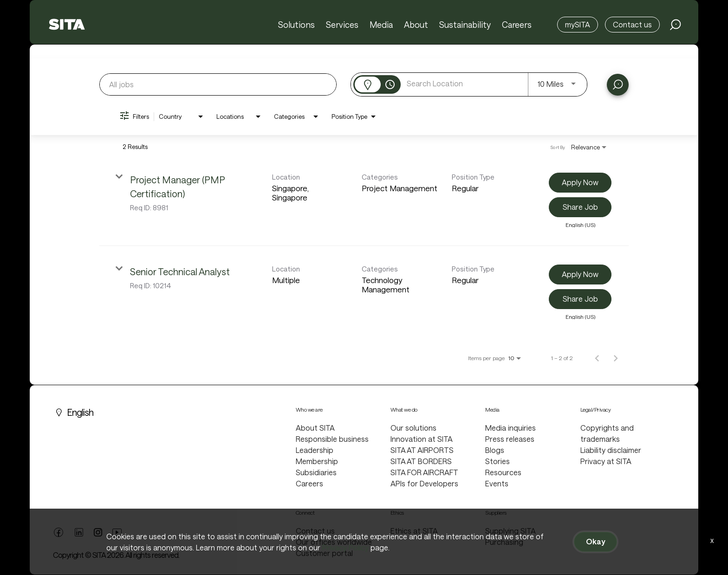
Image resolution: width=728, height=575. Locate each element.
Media (381, 25)
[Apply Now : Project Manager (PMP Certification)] (580, 183)
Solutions (296, 25)
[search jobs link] (676, 25)
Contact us (632, 24)
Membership (317, 461)
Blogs (495, 450)
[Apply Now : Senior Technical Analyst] (580, 275)
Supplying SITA (510, 531)
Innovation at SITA (422, 439)
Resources (503, 472)
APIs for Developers (424, 483)
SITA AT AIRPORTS (422, 450)
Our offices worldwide (334, 542)
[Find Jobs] (618, 85)
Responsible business (332, 439)
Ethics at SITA (414, 531)
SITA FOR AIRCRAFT (424, 472)
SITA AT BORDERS (421, 461)
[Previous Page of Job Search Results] (597, 358)
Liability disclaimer (611, 450)
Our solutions (413, 428)
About (416, 25)
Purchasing (504, 542)
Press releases (510, 439)
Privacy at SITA (606, 461)
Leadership (315, 450)
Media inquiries (510, 428)
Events (497, 483)
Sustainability (465, 25)
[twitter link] (98, 533)
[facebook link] (58, 535)
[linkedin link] (79, 535)
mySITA (578, 24)
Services (342, 25)
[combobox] (218, 84)
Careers (517, 25)
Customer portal (324, 553)
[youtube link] (117, 535)
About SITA (315, 428)
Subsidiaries (316, 472)
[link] (364, 200)
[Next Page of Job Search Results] (616, 358)
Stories (497, 461)
